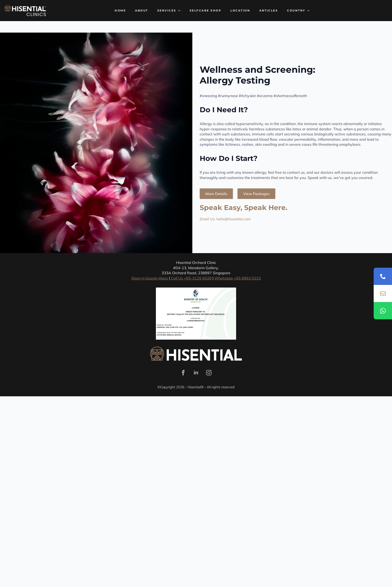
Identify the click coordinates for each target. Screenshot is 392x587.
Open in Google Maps (150, 278)
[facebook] (183, 373)
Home (120, 10)
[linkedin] (196, 373)
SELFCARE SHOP (206, 10)
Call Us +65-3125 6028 (191, 278)
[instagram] (209, 373)
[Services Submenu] (181, 11)
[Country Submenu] (310, 11)
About (142, 10)
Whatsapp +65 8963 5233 (238, 278)
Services (167, 10)
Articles (269, 10)
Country (296, 10)
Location (240, 10)
